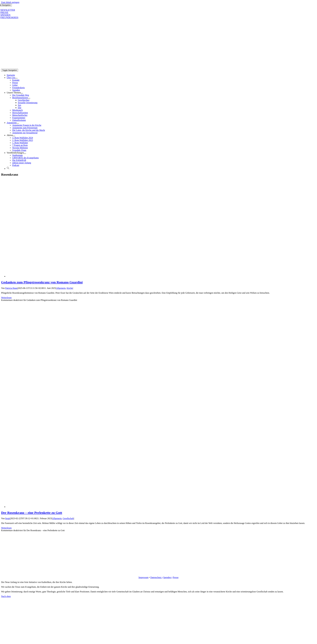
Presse (176, 577)
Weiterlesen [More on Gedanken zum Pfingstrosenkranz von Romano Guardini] (6, 298)
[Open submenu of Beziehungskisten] (29, 98)
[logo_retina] (159, 573)
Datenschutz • (157, 577)
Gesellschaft (68, 518)
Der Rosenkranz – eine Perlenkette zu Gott (32, 513)
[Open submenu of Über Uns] (16, 78)
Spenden (167, 577)
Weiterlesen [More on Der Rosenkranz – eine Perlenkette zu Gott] (6, 528)
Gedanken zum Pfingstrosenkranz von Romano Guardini (42, 282)
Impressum (143, 577)
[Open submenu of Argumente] (18, 123)
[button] (8, 169)
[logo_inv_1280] (97, 67)
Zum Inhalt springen (10, 2)
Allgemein (61, 288)
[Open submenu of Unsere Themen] (22, 93)
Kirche (70, 288)
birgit (8, 518)
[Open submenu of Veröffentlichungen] (25, 153)
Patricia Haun (11, 288)
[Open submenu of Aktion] (14, 136)
